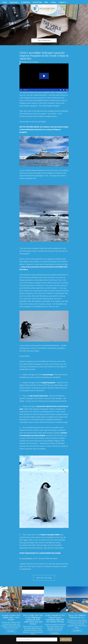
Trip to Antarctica (44, 40)
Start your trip (66, 640)
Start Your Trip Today (44, 578)
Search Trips (37, 2)
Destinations (26, 2)
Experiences (14, 2)
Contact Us (62, 2)
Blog (46, 2)
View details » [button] (11, 631)
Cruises (53, 2)
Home (5, 2)
